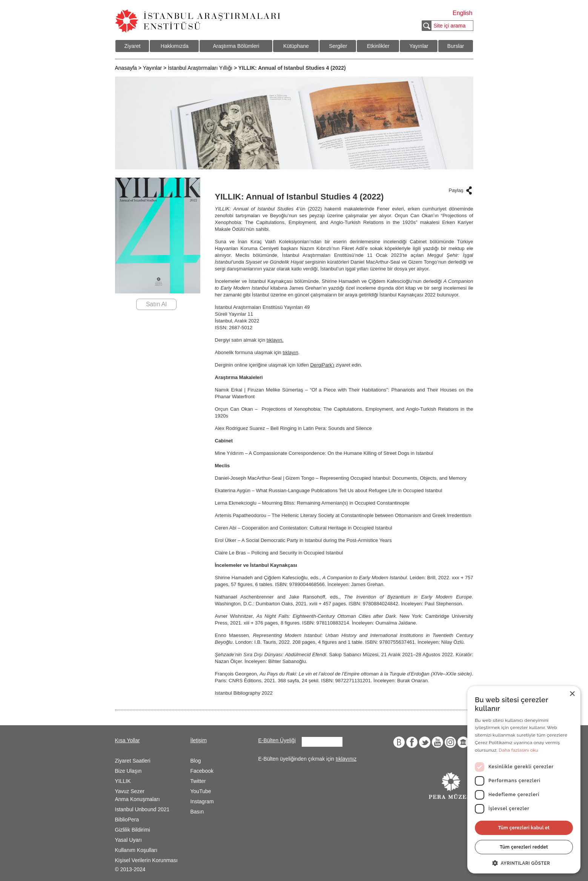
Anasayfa (126, 68)
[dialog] (524, 780)
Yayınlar (419, 46)
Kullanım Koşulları (136, 850)
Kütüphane (296, 46)
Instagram (202, 801)
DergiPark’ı (322, 365)
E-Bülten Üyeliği (277, 740)
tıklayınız (346, 759)
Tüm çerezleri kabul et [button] (524, 828)
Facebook (202, 771)
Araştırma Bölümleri (236, 46)
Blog (196, 761)
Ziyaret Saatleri (133, 761)
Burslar (456, 46)
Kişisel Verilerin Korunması (147, 860)
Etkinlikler (378, 46)
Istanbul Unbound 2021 (142, 809)
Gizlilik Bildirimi (133, 830)
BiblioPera (127, 820)
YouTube (201, 791)
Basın (197, 812)
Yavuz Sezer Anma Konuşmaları (137, 795)
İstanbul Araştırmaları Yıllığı (200, 68)
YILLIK (123, 781)
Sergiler (338, 46)
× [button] (572, 694)
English (462, 13)
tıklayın (290, 352)
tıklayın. (275, 340)
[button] (524, 863)
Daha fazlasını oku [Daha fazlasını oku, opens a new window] (518, 750)
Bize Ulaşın (128, 771)
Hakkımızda (175, 46)
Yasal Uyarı (128, 840)
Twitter (198, 781)
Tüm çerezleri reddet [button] (524, 847)
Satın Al (156, 304)
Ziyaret (133, 46)
